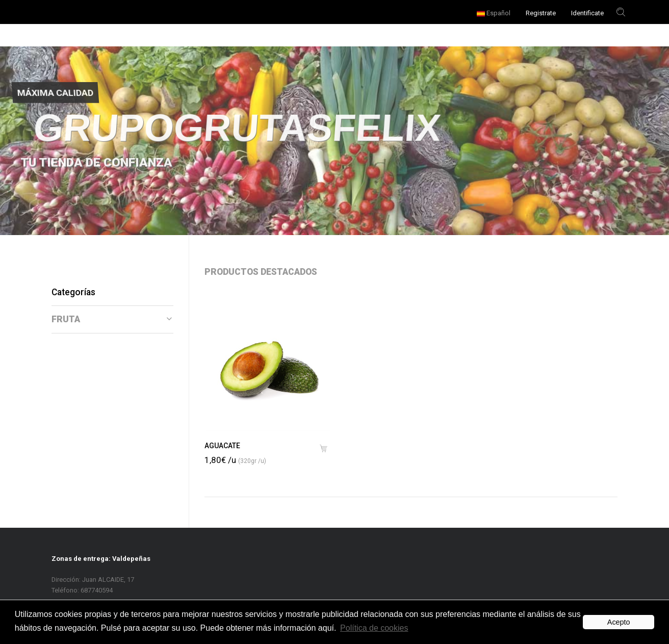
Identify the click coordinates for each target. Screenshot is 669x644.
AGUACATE (222, 446)
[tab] (112, 319)
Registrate (541, 13)
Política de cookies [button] (374, 628)
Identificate (587, 13)
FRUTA (112, 319)
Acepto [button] (619, 622)
